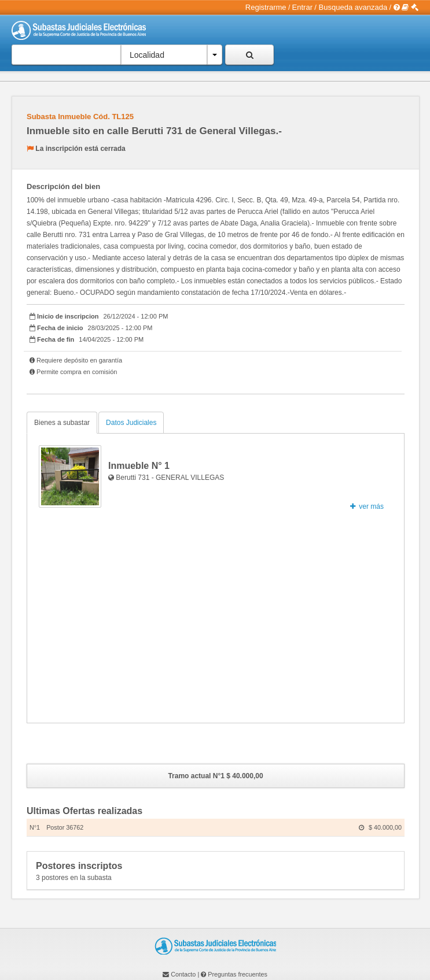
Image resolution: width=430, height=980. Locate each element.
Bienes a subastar (62, 423)
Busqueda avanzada (353, 7)
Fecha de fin (56, 339)
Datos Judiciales (131, 423)
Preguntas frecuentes (238, 974)
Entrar (302, 7)
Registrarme (266, 7)
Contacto (183, 974)
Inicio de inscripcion (68, 316)
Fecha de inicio (60, 328)
